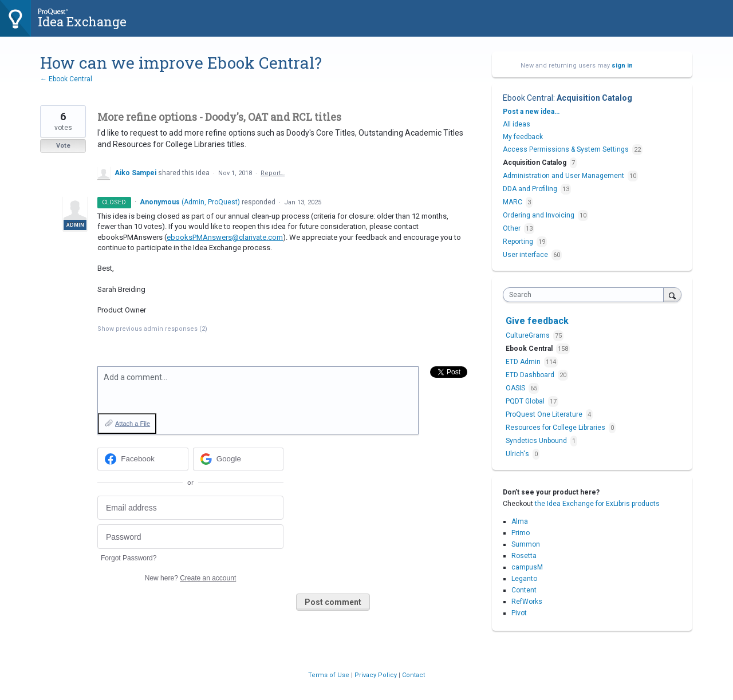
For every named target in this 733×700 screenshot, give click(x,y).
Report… (273, 173)
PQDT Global (526, 401)
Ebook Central (528, 98)
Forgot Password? (129, 558)
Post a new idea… (531, 112)
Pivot (519, 613)
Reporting (518, 242)
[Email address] (190, 508)
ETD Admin (524, 362)
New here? (190, 578)
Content (524, 590)
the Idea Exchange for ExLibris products (597, 504)
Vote (63, 146)
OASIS (516, 388)
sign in (622, 66)
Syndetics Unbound (537, 441)
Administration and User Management (563, 176)
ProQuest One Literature (545, 414)
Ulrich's (518, 454)
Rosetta (524, 556)
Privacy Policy (377, 675)
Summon (526, 544)
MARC (513, 202)
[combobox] (586, 295)
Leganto (524, 579)
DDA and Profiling (530, 189)
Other (512, 228)
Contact (413, 675)
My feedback (523, 137)
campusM (527, 567)
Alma (520, 521)
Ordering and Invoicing (539, 215)
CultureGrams (529, 335)
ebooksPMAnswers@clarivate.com (225, 237)
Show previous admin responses (152, 329)
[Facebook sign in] (143, 459)
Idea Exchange (82, 21)
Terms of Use (330, 675)
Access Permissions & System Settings (566, 149)
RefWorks (527, 602)
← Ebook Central (66, 79)
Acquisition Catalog (594, 98)
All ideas (517, 124)
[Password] (190, 537)
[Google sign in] (239, 459)
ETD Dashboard (531, 375)
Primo (521, 533)
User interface (525, 255)
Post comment (333, 602)
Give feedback (537, 321)
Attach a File (133, 424)
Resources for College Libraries (556, 428)
